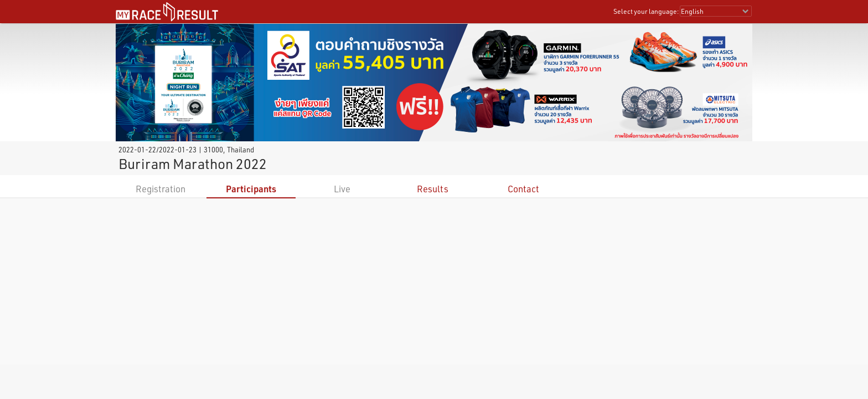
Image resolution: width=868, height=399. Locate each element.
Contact (523, 189)
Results (433, 189)
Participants (251, 189)
